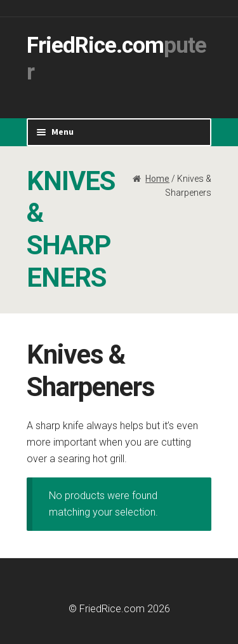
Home (157, 179)
